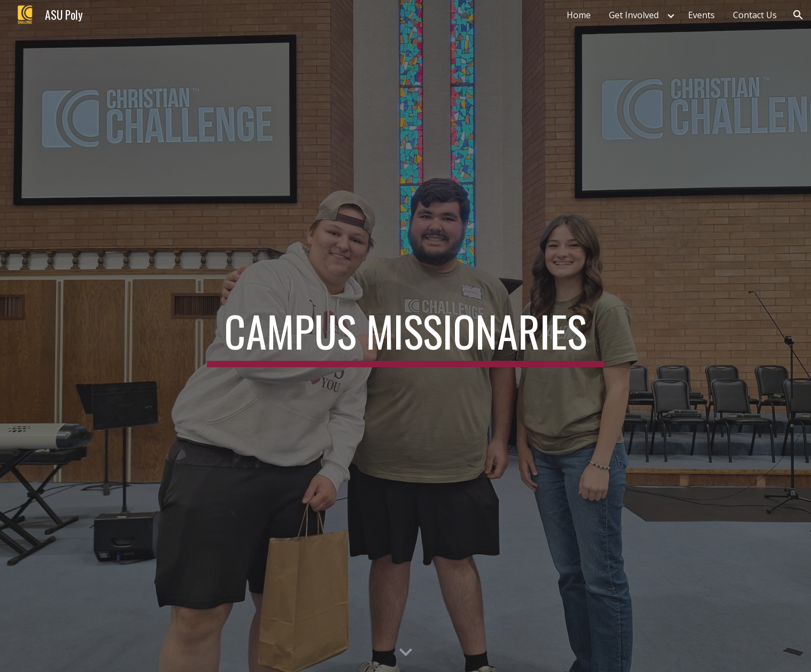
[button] (798, 15)
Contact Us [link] (755, 15)
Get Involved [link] (634, 15)
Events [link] (701, 15)
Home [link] (579, 15)
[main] (406, 336)
